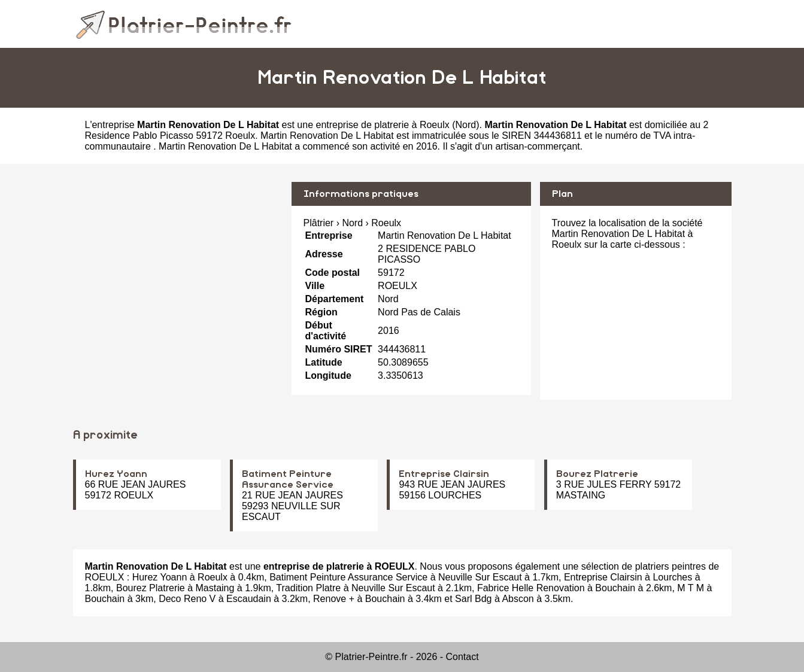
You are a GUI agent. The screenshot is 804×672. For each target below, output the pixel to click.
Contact (462, 657)
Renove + (334, 599)
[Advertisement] (178, 266)
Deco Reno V (187, 599)
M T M (691, 588)
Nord (466, 125)
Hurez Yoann (116, 474)
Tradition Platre (308, 588)
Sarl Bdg (473, 599)
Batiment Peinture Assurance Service (348, 577)
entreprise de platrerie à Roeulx (382, 125)
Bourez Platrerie (597, 474)
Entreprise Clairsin (444, 474)
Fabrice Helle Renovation (531, 588)
